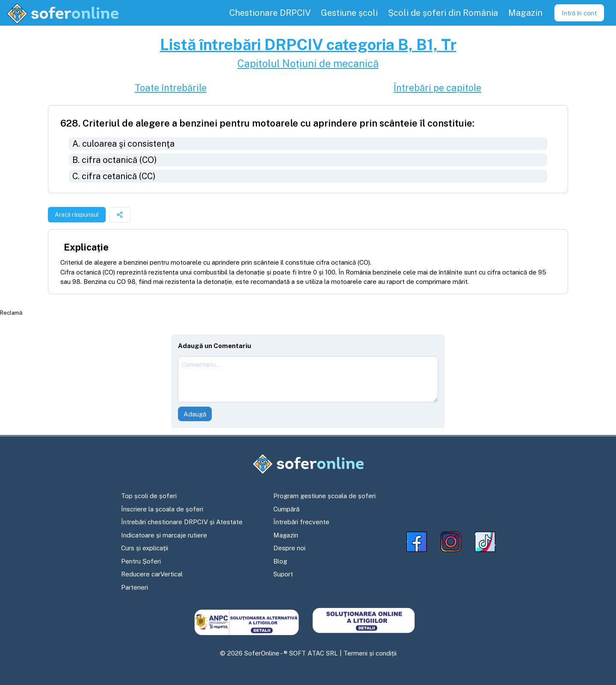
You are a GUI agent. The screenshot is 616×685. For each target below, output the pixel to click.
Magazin (286, 535)
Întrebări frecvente (301, 522)
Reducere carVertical (152, 574)
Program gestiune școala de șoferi (324, 496)
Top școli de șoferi (149, 496)
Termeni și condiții (370, 653)
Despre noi (289, 548)
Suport (283, 574)
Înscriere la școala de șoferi (162, 509)
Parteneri (135, 587)
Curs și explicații (145, 548)
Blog (280, 561)
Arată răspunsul (77, 215)
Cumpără (286, 509)
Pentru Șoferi (141, 561)
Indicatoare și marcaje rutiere (164, 535)
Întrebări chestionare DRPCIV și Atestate (182, 522)
